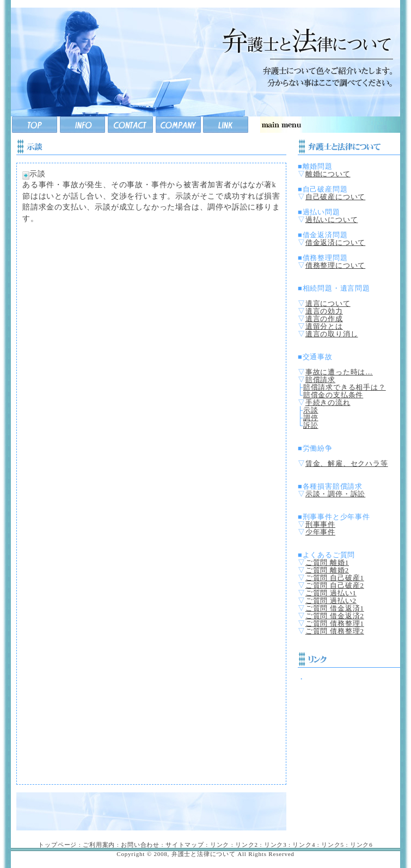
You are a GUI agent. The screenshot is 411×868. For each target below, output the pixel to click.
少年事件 (320, 532)
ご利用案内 (99, 845)
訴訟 (311, 426)
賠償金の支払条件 (333, 395)
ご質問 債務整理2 (335, 631)
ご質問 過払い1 (331, 593)
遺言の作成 (324, 319)
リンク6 (361, 845)
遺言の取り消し (332, 334)
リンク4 (304, 845)
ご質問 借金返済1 (335, 608)
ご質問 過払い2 (331, 601)
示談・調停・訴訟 (335, 494)
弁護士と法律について (204, 854)
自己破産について (335, 197)
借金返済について (335, 243)
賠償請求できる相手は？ (345, 387)
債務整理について (335, 266)
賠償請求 (320, 380)
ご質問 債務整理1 (335, 624)
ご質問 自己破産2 (335, 586)
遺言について (328, 304)
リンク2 (247, 845)
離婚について (328, 174)
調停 (311, 418)
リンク (220, 845)
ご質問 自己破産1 (335, 578)
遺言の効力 (324, 311)
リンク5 (333, 845)
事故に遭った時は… (339, 372)
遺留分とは (324, 327)
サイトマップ (185, 845)
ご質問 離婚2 (327, 570)
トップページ (57, 845)
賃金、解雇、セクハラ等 (347, 464)
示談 (311, 410)
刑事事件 (320, 525)
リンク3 (275, 845)
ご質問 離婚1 (327, 563)
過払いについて (332, 220)
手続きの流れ (328, 403)
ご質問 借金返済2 (335, 616)
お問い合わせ (140, 845)
